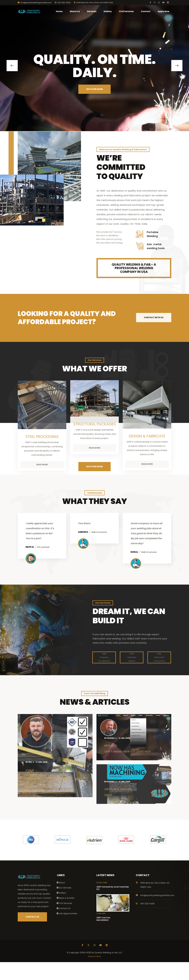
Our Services (65, 906)
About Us (75, 11)
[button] (12, 66)
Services (92, 11)
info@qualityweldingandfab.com (35, 3)
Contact (146, 11)
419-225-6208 (63, 3)
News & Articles (67, 916)
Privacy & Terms (95, 974)
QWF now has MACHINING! (103, 937)
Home (59, 11)
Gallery (108, 11)
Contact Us (65, 926)
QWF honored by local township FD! (113, 906)
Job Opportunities (68, 931)
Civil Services (126, 11)
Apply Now (163, 11)
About (62, 900)
